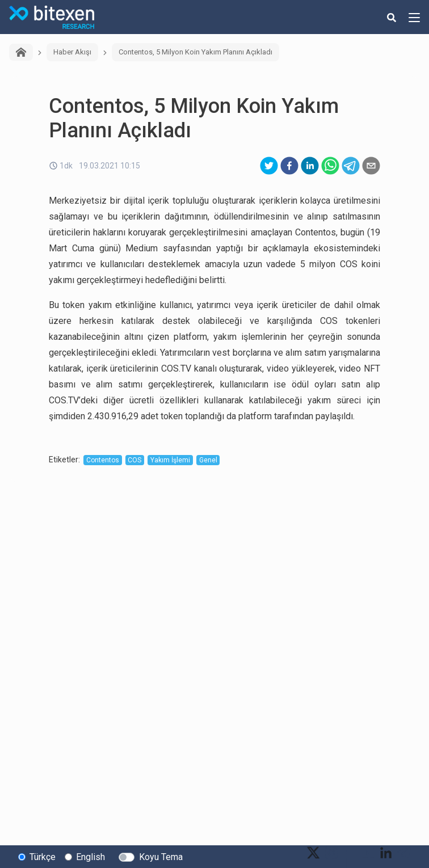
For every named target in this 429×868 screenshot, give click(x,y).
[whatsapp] (330, 166)
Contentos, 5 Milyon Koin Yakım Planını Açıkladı (195, 52)
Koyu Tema (161, 857)
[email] (371, 166)
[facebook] (289, 166)
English (91, 857)
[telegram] (351, 166)
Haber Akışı (72, 52)
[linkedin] (310, 166)
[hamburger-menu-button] (414, 17)
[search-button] (392, 17)
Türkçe (43, 857)
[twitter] (269, 166)
